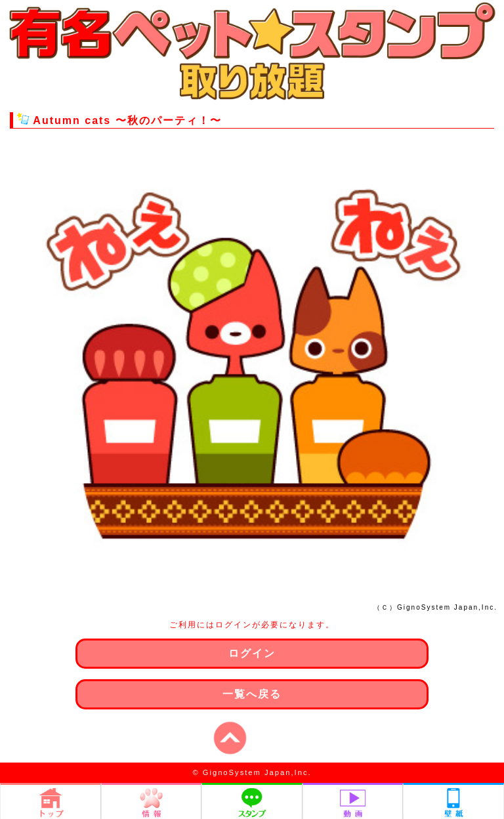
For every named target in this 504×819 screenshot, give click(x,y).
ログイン (252, 653)
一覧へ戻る (252, 694)
